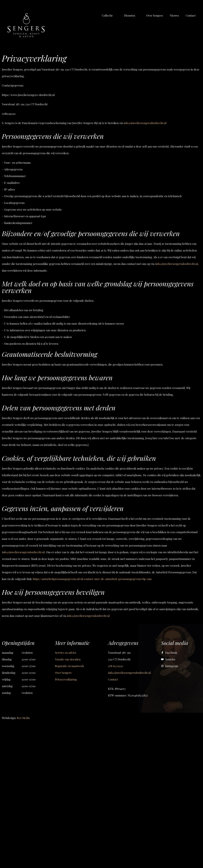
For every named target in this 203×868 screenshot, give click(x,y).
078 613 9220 (116, 666)
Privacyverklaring (66, 679)
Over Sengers (63, 673)
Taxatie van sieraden (68, 659)
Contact (113, 679)
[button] (109, 15)
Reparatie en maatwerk (69, 666)
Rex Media (23, 718)
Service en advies (66, 653)
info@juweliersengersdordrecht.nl (129, 673)
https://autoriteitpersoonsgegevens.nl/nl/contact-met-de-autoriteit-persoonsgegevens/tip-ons (92, 579)
